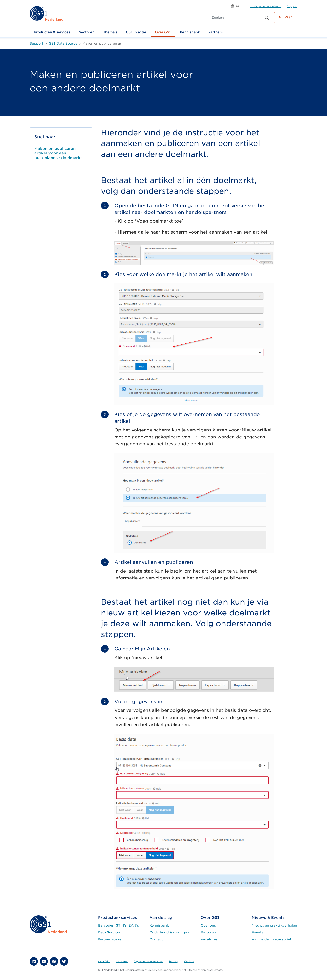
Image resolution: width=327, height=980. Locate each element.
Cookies (189, 961)
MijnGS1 (286, 17)
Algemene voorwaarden (149, 961)
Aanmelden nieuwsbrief (271, 939)
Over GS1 (163, 32)
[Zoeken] (235, 18)
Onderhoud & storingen (169, 932)
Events (257, 932)
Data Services (109, 932)
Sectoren (87, 32)
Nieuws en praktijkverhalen (274, 925)
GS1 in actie (136, 32)
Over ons (208, 925)
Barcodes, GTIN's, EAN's (118, 925)
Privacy (174, 961)
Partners (216, 32)
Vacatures (209, 939)
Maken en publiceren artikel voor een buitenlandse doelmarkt (58, 153)
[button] (236, 6)
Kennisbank (190, 32)
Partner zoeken (111, 939)
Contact (156, 939)
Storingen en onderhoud (266, 6)
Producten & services (52, 32)
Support (292, 6)
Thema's (110, 32)
